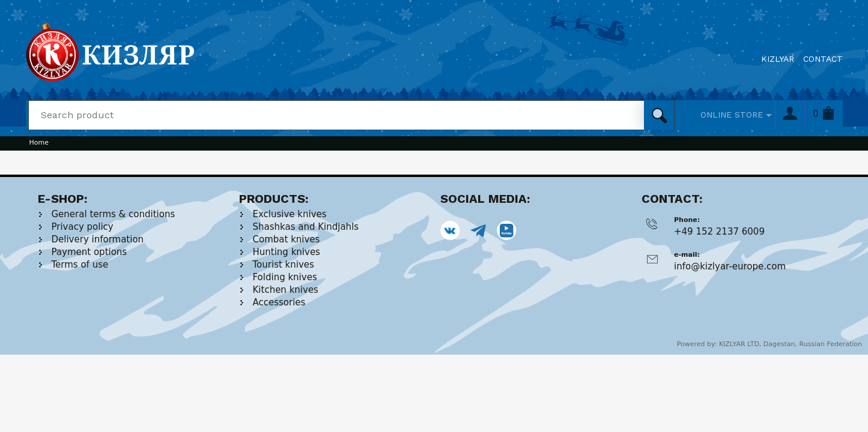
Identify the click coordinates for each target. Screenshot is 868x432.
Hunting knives (287, 252)
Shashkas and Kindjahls (306, 227)
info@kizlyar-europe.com (730, 266)
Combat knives (287, 239)
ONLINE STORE (732, 115)
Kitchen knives (286, 290)
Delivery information (98, 239)
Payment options (90, 252)
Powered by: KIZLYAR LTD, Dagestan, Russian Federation (769, 344)
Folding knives (285, 277)
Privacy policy (83, 227)
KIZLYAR (778, 59)
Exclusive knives (290, 214)
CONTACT (823, 59)
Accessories (279, 302)
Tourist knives (284, 265)
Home (39, 142)
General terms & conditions (114, 214)
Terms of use (80, 265)
